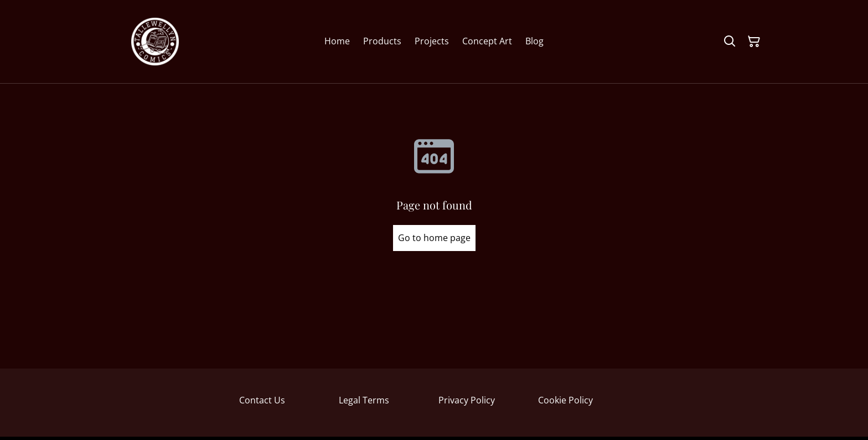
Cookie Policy (565, 400)
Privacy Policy (467, 400)
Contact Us (262, 400)
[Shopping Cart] (754, 42)
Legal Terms (364, 400)
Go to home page (434, 238)
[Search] (730, 42)
